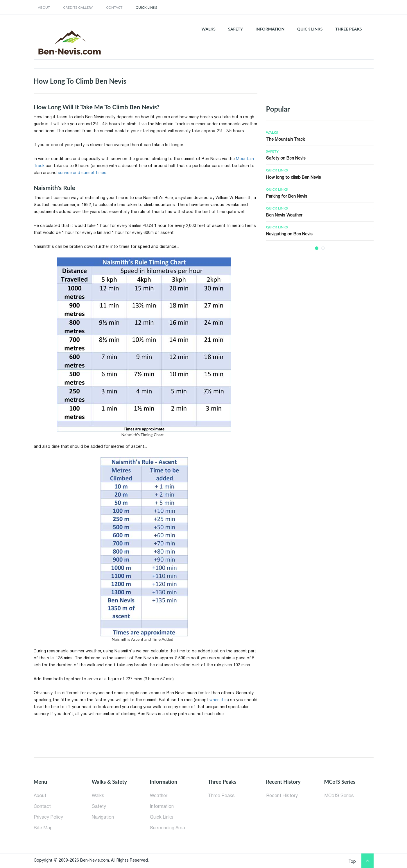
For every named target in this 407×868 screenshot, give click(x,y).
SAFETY (235, 29)
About (40, 796)
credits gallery (78, 7)
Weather (159, 796)
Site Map (43, 828)
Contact (42, 807)
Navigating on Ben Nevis (289, 234)
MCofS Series (339, 796)
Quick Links (146, 7)
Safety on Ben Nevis (286, 159)
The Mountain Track (285, 140)
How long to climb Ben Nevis (294, 178)
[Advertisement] (284, 82)
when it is (219, 700)
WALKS (208, 29)
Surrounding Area (167, 828)
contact (114, 7)
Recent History (282, 796)
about (44, 7)
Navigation (103, 817)
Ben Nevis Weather (284, 215)
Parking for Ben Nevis (287, 197)
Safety (272, 151)
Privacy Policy (48, 817)
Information (162, 807)
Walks (272, 132)
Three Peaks (221, 796)
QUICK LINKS (310, 29)
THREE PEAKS (348, 29)
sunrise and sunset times (82, 173)
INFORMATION (270, 29)
